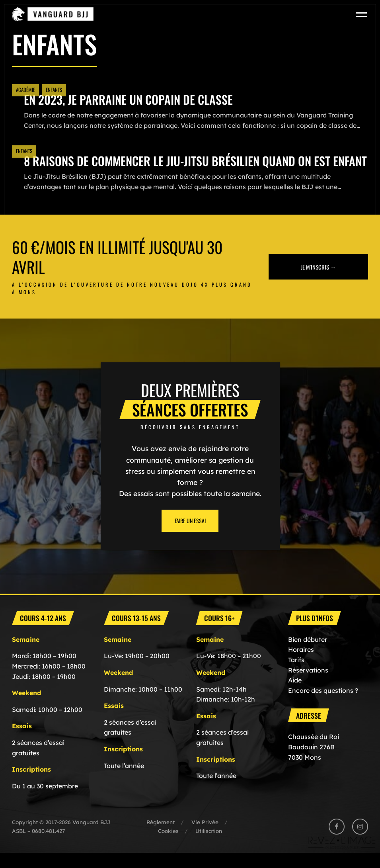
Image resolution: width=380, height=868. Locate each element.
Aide (295, 695)
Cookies (168, 846)
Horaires (301, 665)
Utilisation (209, 846)
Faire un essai (190, 536)
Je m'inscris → (319, 282)
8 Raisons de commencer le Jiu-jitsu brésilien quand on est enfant (179, 168)
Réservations (308, 685)
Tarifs (296, 675)
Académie (25, 90)
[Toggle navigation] (362, 14)
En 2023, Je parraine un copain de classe (129, 99)
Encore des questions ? (323, 706)
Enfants (54, 90)
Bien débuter (308, 655)
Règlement (161, 837)
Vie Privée (205, 837)
